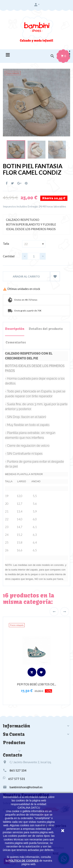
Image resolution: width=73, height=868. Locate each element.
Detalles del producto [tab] (46, 329)
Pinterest (26, 183)
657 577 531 (17, 779)
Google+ (19, 183)
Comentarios (16, 342)
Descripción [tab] (15, 329)
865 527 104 (18, 770)
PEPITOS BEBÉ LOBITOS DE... (36, 684)
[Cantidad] (34, 256)
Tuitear (12, 183)
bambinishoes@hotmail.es (26, 787)
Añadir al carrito (26, 276)
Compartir (7, 183)
